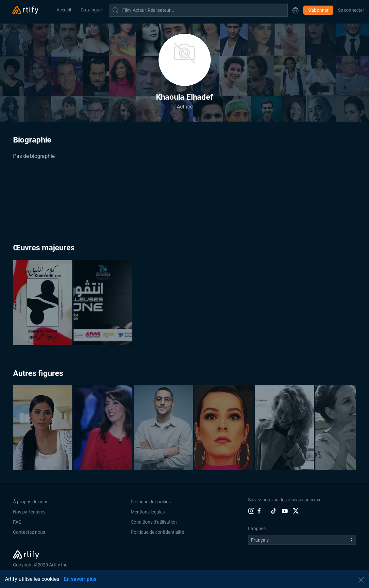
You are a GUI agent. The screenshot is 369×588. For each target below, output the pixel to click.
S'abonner (318, 10)
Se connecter (351, 10)
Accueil (64, 10)
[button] (295, 10)
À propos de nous (31, 502)
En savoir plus (80, 579)
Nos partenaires (29, 512)
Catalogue (91, 10)
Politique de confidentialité (157, 532)
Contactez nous (29, 532)
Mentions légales (148, 512)
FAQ (17, 522)
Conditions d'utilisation (154, 522)
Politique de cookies (151, 502)
